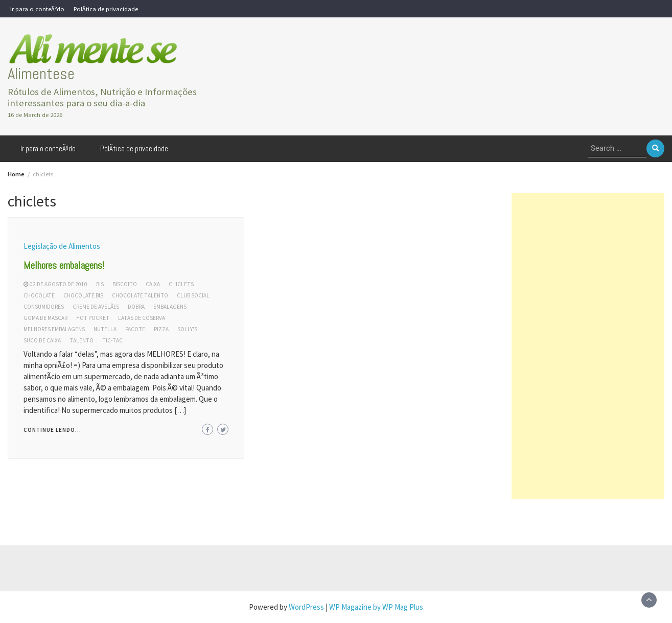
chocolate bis (83, 295)
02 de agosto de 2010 (59, 284)
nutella (105, 329)
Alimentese (41, 74)
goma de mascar (45, 318)
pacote (135, 329)
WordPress (306, 607)
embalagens (170, 307)
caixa (153, 284)
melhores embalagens (54, 329)
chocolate (39, 295)
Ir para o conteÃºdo (37, 9)
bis (100, 284)
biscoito (125, 284)
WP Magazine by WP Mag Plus (376, 607)
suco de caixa (42, 340)
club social (193, 295)
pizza (161, 329)
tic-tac (112, 340)
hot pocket (93, 318)
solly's (187, 329)
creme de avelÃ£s (96, 307)
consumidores (44, 307)
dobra (136, 307)
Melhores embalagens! (64, 265)
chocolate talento (140, 295)
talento (82, 340)
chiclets (181, 284)
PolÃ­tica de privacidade (106, 9)
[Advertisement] (588, 346)
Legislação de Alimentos (62, 246)
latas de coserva (142, 318)
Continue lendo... (52, 430)
